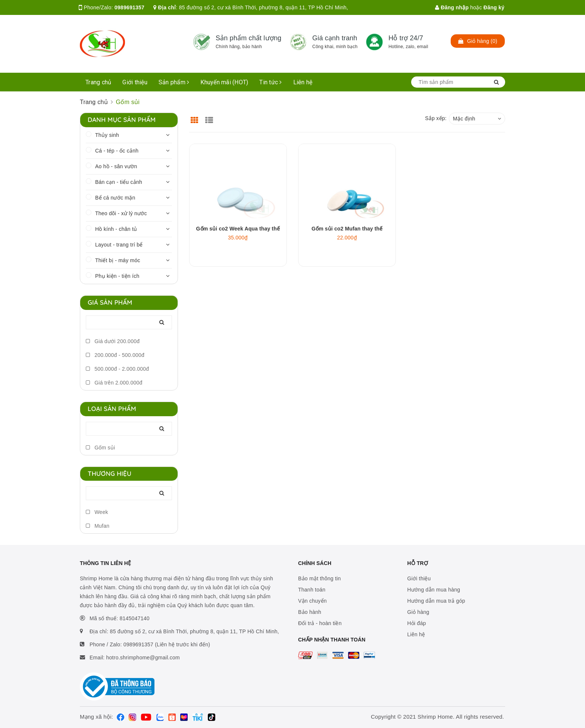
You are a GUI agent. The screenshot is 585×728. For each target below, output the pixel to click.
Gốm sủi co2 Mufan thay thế (347, 229)
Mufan (98, 526)
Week (97, 512)
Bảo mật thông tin (319, 578)
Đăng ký (494, 7)
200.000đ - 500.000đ (115, 355)
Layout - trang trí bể (119, 245)
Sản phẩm (174, 82)
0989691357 (129, 7)
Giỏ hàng (418, 612)
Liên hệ (303, 82)
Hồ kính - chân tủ (116, 229)
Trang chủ (98, 82)
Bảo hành (310, 612)
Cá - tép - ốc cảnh (117, 151)
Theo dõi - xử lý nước (121, 213)
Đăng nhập (452, 7)
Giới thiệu (135, 82)
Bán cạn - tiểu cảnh (119, 182)
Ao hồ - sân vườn (116, 166)
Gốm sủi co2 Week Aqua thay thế (238, 229)
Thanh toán (312, 590)
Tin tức (270, 82)
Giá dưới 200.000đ (113, 341)
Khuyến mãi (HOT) (224, 82)
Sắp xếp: (436, 118)
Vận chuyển (312, 601)
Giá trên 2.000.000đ (114, 383)
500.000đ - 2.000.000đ (117, 369)
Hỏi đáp (417, 623)
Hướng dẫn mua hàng (434, 590)
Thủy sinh (107, 135)
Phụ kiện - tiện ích (117, 276)
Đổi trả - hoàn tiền (320, 623)
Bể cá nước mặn (115, 198)
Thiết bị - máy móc (118, 260)
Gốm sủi (100, 448)
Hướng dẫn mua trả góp (436, 601)
